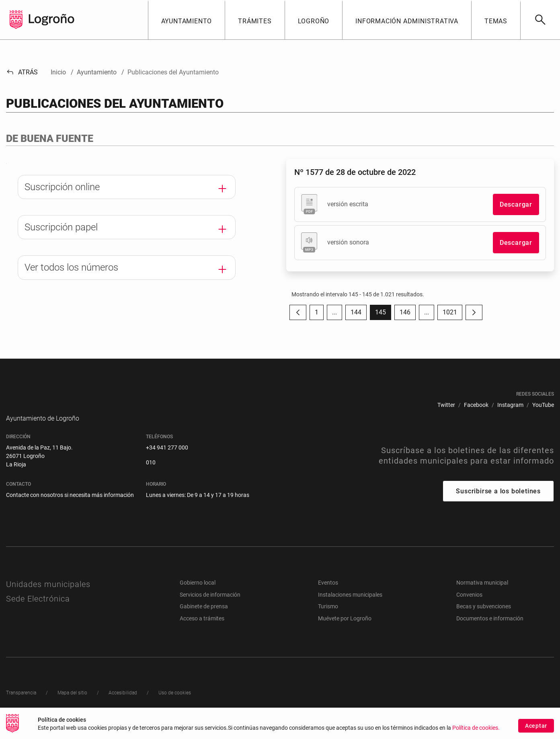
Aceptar (536, 727)
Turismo (328, 618)
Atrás (22, 72)
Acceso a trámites (202, 630)
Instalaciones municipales (350, 607)
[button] (187, 20)
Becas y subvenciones (484, 618)
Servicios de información (210, 607)
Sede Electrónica (38, 611)
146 (408, 314)
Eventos (328, 595)
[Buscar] (540, 20)
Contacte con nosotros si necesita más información (70, 507)
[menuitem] (446, 405)
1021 (452, 314)
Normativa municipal (482, 595)
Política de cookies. (476, 729)
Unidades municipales (48, 596)
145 (383, 314)
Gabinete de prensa (204, 618)
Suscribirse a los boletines (498, 503)
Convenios (469, 607)
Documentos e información (490, 630)
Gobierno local (198, 595)
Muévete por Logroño (345, 630)
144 (359, 314)
